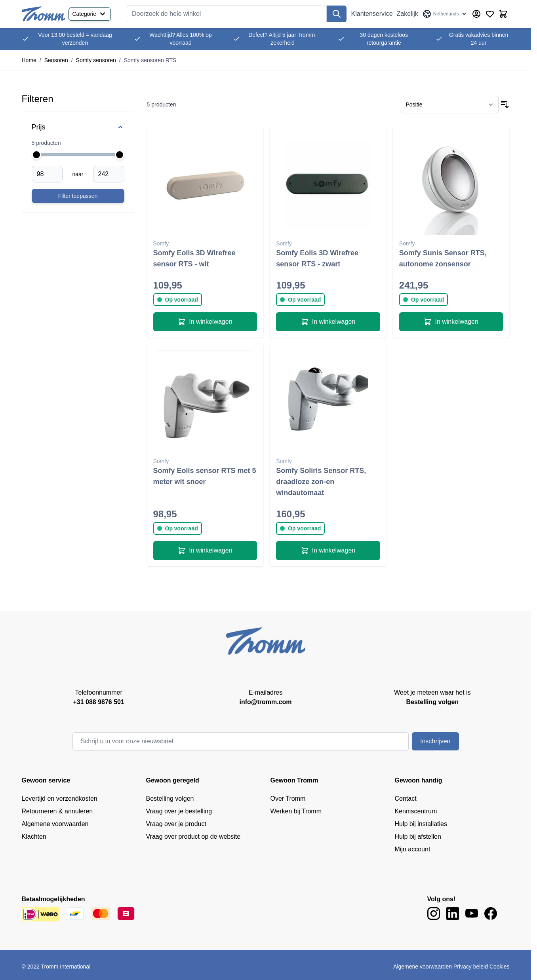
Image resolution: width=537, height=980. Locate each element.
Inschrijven (435, 741)
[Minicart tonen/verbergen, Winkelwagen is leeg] (503, 14)
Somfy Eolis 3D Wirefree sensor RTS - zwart (317, 258)
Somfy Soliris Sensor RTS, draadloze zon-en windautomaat (321, 482)
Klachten (34, 837)
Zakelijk (408, 14)
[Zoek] (337, 14)
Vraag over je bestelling (179, 811)
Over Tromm (288, 799)
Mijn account (413, 849)
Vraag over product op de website (193, 837)
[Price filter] (78, 127)
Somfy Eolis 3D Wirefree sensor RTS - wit (194, 258)
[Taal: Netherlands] (445, 14)
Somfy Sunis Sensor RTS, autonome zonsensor (443, 258)
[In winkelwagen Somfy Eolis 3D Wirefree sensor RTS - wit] (205, 322)
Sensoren (56, 60)
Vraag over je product (176, 824)
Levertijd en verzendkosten (60, 799)
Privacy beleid (471, 967)
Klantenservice (372, 14)
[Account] (476, 14)
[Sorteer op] (450, 104)
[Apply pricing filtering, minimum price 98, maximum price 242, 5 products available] (78, 196)
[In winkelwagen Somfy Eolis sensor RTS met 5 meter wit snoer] (205, 551)
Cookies (500, 967)
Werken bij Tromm (296, 811)
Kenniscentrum (416, 811)
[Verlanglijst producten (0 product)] (490, 14)
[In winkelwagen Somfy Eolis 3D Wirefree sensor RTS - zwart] (328, 322)
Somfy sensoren (96, 60)
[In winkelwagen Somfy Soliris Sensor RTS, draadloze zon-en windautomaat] (328, 551)
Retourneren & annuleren (57, 811)
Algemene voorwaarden (55, 824)
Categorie (90, 14)
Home (29, 60)
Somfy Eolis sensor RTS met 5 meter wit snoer (205, 476)
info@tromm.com (265, 702)
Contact (406, 799)
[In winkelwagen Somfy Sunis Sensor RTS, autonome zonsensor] (451, 322)
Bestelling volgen (170, 799)
